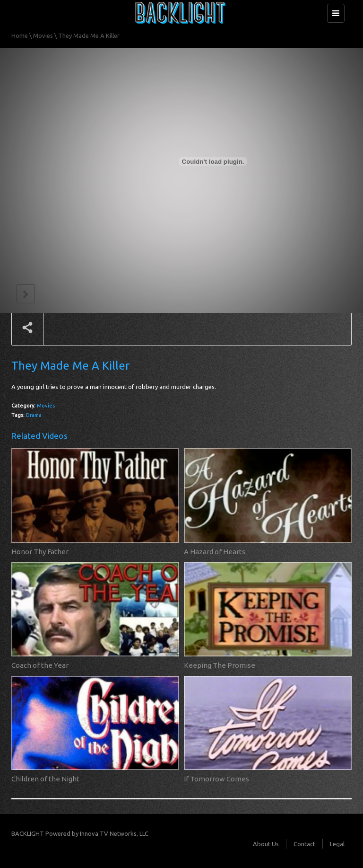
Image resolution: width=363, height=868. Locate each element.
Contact (304, 844)
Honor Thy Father (40, 552)
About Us (266, 844)
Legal (337, 844)
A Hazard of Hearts (215, 552)
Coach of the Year (40, 665)
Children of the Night (45, 779)
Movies (43, 35)
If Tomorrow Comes (216, 779)
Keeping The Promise (220, 665)
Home (20, 35)
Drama (34, 415)
